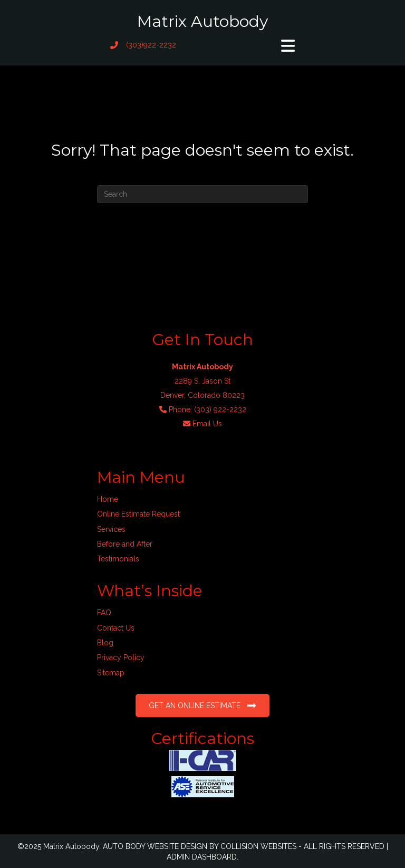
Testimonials (118, 559)
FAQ (104, 613)
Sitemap (111, 673)
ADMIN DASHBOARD (202, 857)
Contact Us (116, 628)
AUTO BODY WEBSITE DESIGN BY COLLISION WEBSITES (200, 846)
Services (111, 529)
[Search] (202, 194)
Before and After (125, 544)
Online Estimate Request (138, 514)
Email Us (207, 424)
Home (108, 499)
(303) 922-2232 (220, 409)
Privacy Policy (121, 657)
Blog (105, 643)
